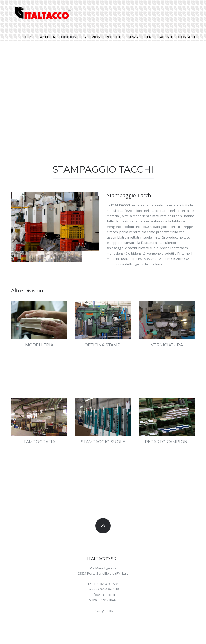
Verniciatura (167, 345)
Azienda (47, 37)
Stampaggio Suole (103, 442)
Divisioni (69, 37)
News (133, 37)
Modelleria (39, 345)
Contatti (186, 37)
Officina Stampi (103, 345)
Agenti (166, 37)
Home (28, 37)
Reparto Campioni (167, 442)
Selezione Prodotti (102, 37)
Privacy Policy (103, 611)
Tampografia (39, 442)
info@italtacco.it (103, 595)
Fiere (149, 37)
